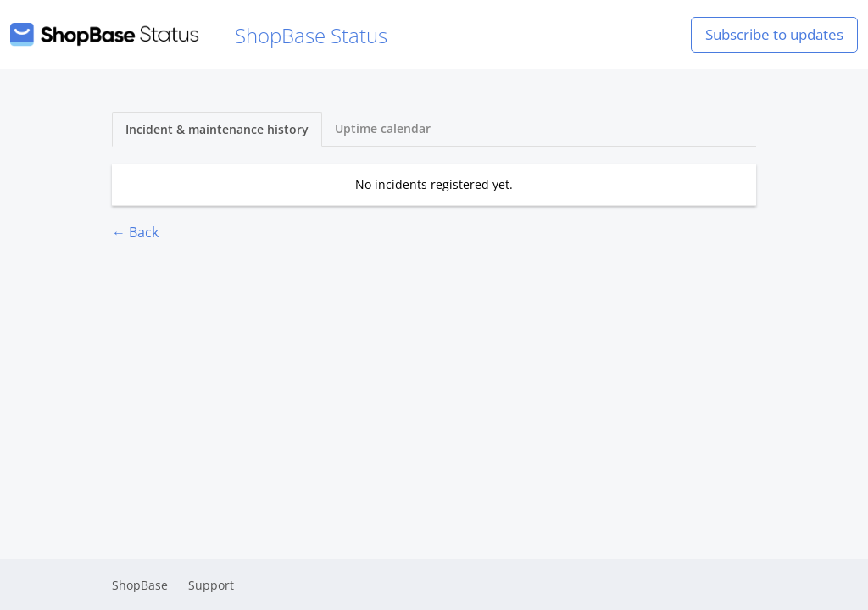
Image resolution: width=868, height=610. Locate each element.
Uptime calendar (383, 128)
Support (211, 585)
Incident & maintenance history (217, 129)
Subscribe (774, 34)
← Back (135, 232)
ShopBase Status (199, 35)
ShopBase (140, 585)
